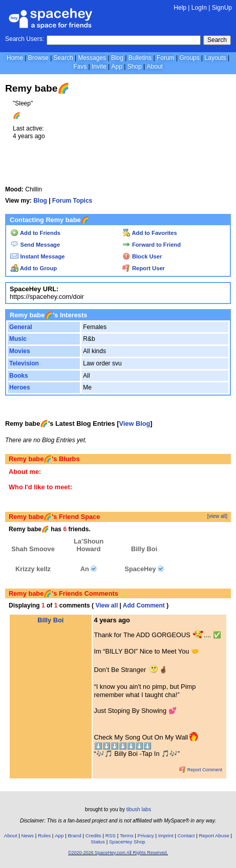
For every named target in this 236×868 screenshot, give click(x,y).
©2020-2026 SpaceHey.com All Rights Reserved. (118, 853)
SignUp (222, 8)
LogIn (199, 8)
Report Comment (201, 770)
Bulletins (140, 58)
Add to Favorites (150, 233)
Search (217, 40)
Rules (44, 836)
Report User (144, 268)
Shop (135, 67)
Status (98, 842)
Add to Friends (35, 233)
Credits (93, 836)
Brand (75, 836)
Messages (92, 58)
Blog (117, 58)
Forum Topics (72, 201)
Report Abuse (214, 836)
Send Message (35, 245)
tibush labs (139, 809)
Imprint (166, 836)
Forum (166, 58)
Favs (80, 67)
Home (15, 58)
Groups (189, 58)
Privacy (146, 836)
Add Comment (144, 605)
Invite (99, 67)
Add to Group (34, 268)
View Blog (134, 424)
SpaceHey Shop (127, 842)
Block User (142, 256)
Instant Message (37, 256)
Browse (38, 58)
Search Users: (25, 39)
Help (180, 8)
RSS (111, 836)
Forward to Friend (152, 245)
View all (106, 605)
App (116, 67)
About (154, 67)
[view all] (217, 516)
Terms (127, 836)
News (27, 836)
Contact (186, 836)
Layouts (216, 58)
